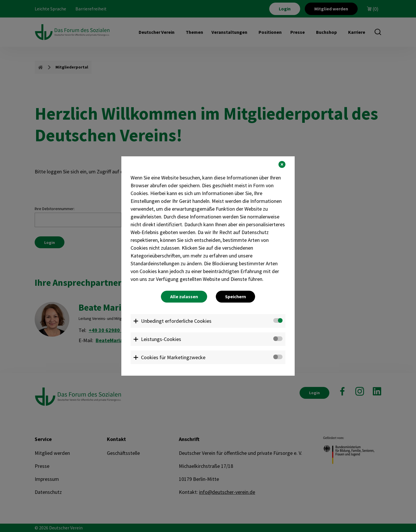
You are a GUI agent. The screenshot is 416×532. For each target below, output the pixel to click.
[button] (282, 164)
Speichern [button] (235, 296)
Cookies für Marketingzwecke (173, 357)
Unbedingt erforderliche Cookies (176, 321)
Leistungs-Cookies (161, 339)
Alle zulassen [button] (184, 296)
